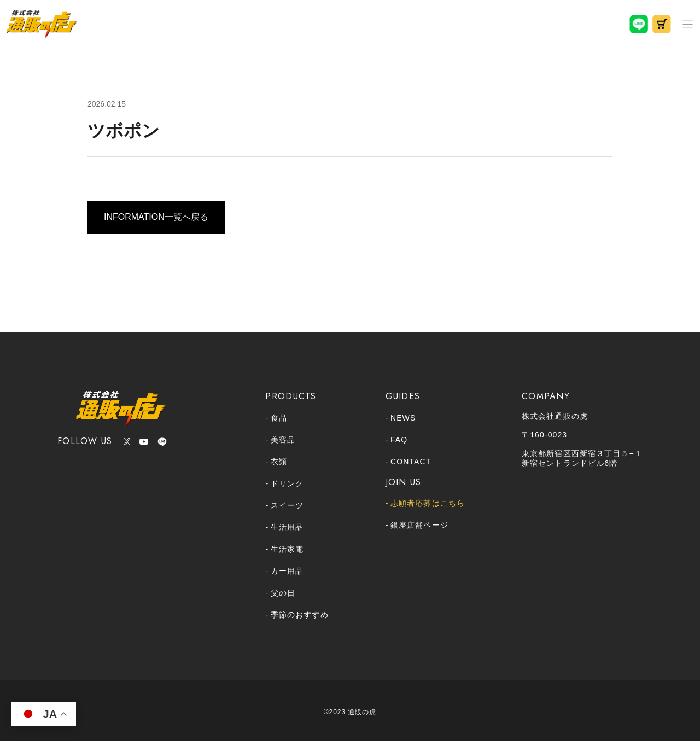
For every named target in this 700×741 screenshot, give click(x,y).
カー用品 (287, 571)
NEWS (403, 418)
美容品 (283, 440)
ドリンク (287, 483)
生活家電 (287, 549)
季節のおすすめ (300, 615)
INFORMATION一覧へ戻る (156, 217)
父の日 (283, 593)
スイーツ (287, 505)
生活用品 (287, 527)
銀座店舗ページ (419, 525)
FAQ (399, 440)
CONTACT (411, 462)
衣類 (279, 462)
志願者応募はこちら (428, 503)
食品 (279, 418)
